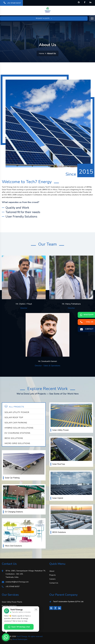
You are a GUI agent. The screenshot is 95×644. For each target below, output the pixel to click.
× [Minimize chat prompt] (36, 609)
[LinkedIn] (59, 608)
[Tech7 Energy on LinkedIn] (90, 2)
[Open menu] (92, 18)
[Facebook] (55, 608)
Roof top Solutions (9, 606)
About (52, 571)
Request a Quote (44, 18)
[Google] (51, 608)
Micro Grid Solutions (17, 443)
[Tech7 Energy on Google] (79, 2)
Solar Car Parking (16, 423)
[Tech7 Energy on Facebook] (85, 2)
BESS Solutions (14, 438)
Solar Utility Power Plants (12, 602)
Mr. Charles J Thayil (24, 304)
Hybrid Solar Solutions (19, 428)
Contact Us (54, 583)
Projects (53, 575)
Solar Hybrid (58, 498)
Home (42, 53)
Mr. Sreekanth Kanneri (47, 361)
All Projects (14, 406)
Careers (52, 579)
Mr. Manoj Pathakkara (71, 304)
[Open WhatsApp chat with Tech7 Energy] (6, 637)
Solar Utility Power (17, 412)
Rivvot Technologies (20, 639)
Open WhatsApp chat (19, 627)
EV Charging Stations (17, 433)
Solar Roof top (14, 418)
